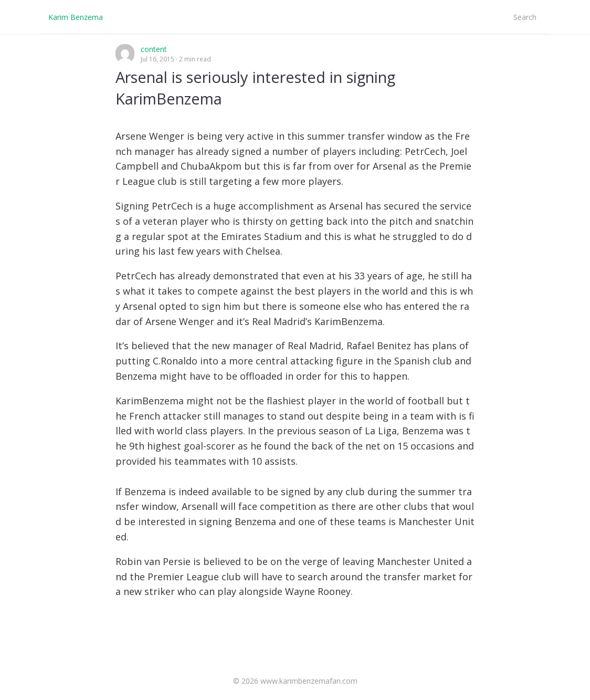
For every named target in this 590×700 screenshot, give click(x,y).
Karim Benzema (76, 17)
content (154, 49)
